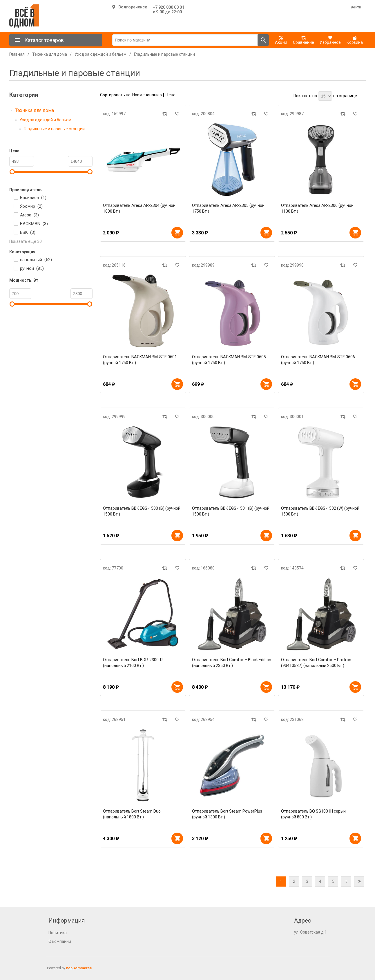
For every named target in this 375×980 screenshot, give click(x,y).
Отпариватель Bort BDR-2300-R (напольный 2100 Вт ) (133, 663)
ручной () (32, 268)
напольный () (36, 260)
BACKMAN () (34, 224)
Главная (17, 54)
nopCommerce (79, 968)
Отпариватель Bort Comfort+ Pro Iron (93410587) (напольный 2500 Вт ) (316, 663)
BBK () (28, 232)
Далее (346, 882)
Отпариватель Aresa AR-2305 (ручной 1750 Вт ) (228, 208)
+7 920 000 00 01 (169, 7)
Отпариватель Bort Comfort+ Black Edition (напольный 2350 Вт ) (232, 663)
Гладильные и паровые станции (54, 129)
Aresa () (29, 215)
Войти (356, 7)
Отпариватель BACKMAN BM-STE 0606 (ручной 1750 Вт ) (318, 360)
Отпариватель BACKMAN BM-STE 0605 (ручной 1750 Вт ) (229, 360)
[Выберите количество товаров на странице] (325, 96)
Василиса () (33, 198)
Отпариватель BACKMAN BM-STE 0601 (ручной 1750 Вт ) (140, 360)
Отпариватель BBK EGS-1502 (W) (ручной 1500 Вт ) (320, 511)
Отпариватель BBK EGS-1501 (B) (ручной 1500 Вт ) (231, 511)
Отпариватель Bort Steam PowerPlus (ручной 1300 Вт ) (227, 814)
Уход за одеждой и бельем (45, 120)
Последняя (359, 882)
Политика (58, 933)
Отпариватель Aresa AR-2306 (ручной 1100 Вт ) (317, 208)
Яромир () (31, 206)
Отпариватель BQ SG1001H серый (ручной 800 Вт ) (313, 814)
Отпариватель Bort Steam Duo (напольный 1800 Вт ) (132, 814)
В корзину (177, 233)
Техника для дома (35, 110)
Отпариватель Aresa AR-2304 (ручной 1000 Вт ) (139, 208)
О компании (60, 941)
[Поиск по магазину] (185, 40)
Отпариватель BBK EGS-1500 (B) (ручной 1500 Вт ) (142, 511)
